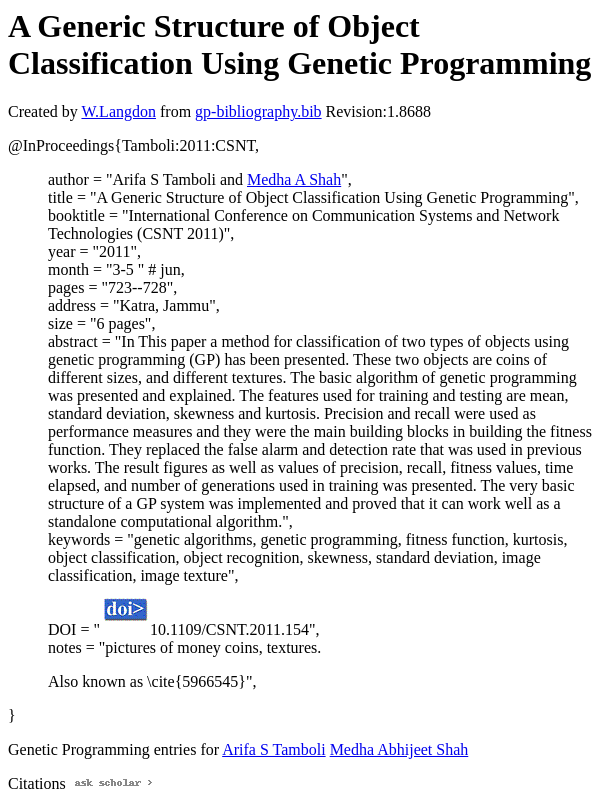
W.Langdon (118, 111)
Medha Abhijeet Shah (399, 749)
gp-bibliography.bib (258, 111)
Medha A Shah (294, 179)
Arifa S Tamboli (273, 749)
